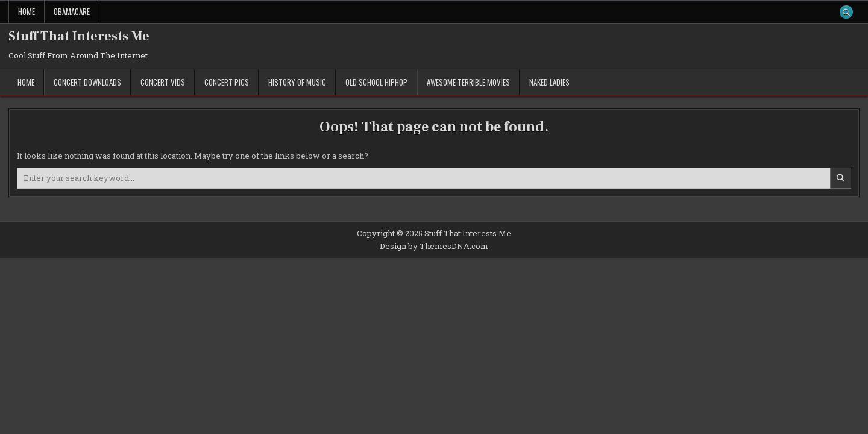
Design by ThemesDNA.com (434, 246)
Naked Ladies (549, 82)
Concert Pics (227, 82)
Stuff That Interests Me (79, 36)
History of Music (297, 82)
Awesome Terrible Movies (468, 82)
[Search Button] (846, 12)
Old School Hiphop (376, 82)
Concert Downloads (87, 82)
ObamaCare (72, 11)
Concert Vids (163, 82)
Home (27, 11)
